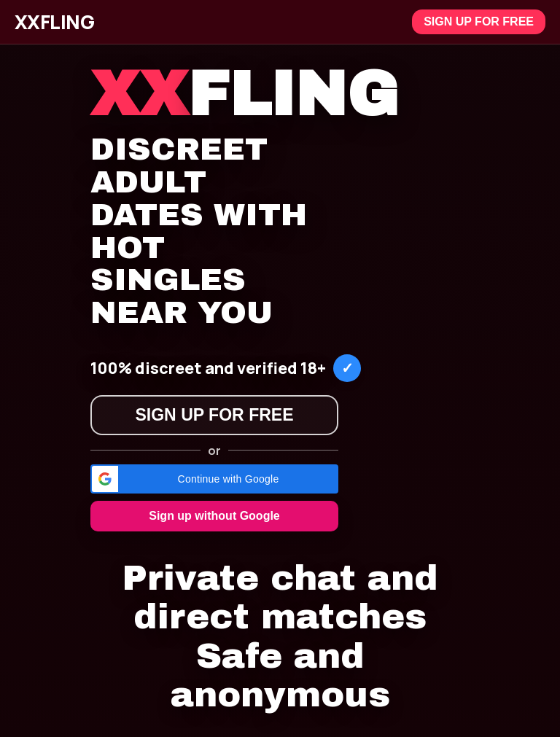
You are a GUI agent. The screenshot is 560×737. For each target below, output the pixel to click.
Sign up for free (479, 22)
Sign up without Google (214, 516)
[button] (214, 479)
